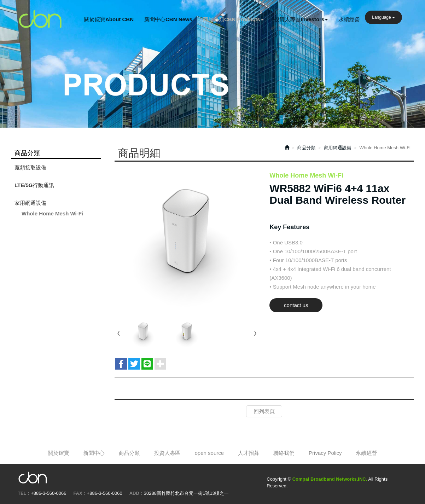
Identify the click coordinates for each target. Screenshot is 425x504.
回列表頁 (264, 411)
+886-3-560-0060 (105, 493)
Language (383, 17)
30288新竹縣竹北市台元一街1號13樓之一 (186, 493)
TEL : (23, 493)
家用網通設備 (30, 203)
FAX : (79, 493)
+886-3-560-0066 (48, 493)
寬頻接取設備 (30, 167)
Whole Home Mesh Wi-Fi (52, 213)
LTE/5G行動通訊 (34, 185)
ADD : (136, 493)
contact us (296, 305)
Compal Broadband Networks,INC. (41, 19)
